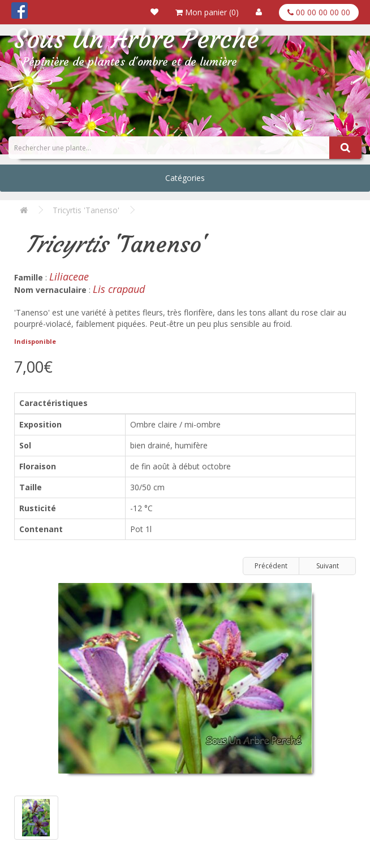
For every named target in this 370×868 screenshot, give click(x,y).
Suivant (328, 566)
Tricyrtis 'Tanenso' (86, 210)
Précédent (271, 566)
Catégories (185, 178)
